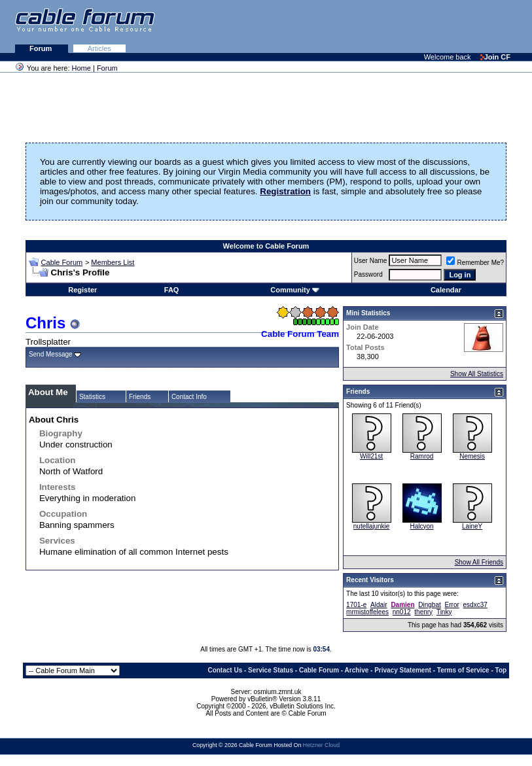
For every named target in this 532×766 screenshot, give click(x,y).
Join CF (495, 57)
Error (452, 605)
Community (295, 290)
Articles (99, 48)
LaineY (472, 526)
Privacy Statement (403, 670)
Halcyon (422, 526)
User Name (371, 261)
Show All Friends (479, 562)
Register (82, 290)
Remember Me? (475, 263)
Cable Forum (62, 262)
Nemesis (472, 456)
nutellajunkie (372, 526)
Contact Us (225, 670)
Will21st (371, 456)
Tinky (444, 612)
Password (368, 274)
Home (81, 68)
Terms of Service (463, 670)
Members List (113, 262)
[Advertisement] (372, 26)
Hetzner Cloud (321, 745)
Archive (357, 670)
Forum (42, 48)
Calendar (446, 290)
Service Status (271, 670)
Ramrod (422, 456)
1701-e (356, 605)
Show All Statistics (477, 374)
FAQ (172, 290)
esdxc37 (475, 605)
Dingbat (429, 605)
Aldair (379, 605)
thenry (423, 612)
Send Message (51, 354)
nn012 (402, 612)
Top (501, 670)
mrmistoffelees (367, 612)
